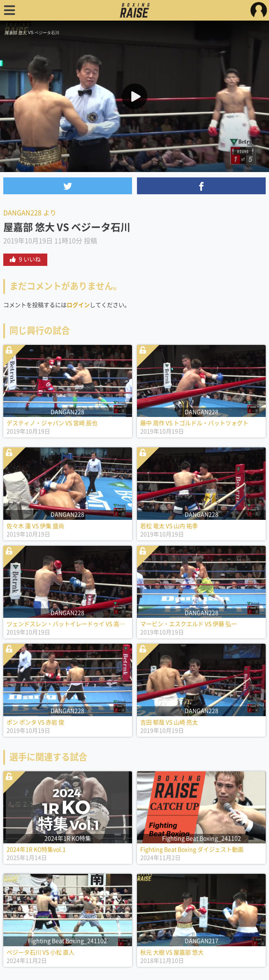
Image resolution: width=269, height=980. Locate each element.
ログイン (78, 305)
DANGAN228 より (30, 213)
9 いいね (25, 259)
